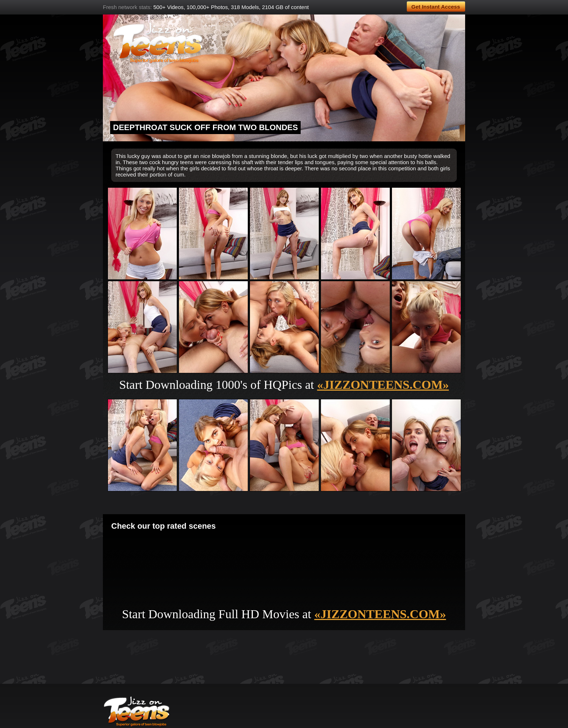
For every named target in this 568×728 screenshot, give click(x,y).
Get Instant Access (436, 7)
